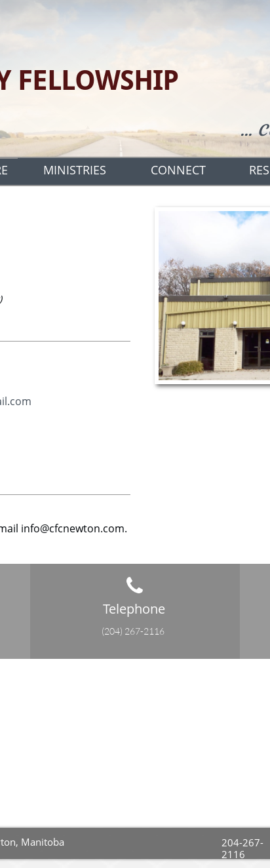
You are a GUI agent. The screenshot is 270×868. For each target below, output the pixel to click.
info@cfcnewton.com (73, 528)
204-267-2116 (242, 848)
